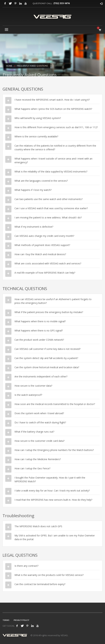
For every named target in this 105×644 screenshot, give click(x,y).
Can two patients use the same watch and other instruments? (48, 199)
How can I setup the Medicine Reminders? (38, 459)
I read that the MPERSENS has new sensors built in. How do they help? (53, 500)
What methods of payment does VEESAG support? (42, 245)
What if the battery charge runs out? (34, 432)
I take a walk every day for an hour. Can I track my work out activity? (52, 491)
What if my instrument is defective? (34, 227)
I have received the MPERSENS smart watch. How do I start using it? (52, 100)
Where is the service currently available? (36, 136)
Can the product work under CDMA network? (39, 340)
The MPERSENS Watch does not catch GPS (38, 526)
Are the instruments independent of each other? (41, 376)
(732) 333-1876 (62, 3)
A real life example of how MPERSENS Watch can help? (45, 273)
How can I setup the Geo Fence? (32, 468)
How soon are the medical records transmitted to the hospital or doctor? (55, 404)
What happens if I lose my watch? (33, 190)
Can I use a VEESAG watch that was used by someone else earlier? (51, 208)
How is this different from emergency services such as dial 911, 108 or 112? (56, 127)
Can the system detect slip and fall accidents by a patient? (46, 358)
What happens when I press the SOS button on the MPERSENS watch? (53, 109)
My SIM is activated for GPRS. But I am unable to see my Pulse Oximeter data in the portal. (55, 537)
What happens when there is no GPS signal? (39, 331)
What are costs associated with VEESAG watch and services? (48, 263)
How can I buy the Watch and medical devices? (40, 254)
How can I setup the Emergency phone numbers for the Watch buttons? (54, 450)
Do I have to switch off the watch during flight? (40, 422)
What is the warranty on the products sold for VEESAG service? (49, 575)
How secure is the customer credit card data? (39, 441)
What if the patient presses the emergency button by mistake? (49, 312)
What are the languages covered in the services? (41, 181)
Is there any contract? (26, 566)
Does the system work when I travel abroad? (39, 413)
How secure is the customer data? (33, 386)
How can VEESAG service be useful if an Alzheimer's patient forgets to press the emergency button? (53, 301)
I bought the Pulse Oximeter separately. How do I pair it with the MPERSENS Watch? (50, 479)
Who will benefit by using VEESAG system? (38, 118)
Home (9, 66)
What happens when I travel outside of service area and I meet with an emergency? (53, 160)
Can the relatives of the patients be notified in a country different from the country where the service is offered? (55, 148)
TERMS (6, 620)
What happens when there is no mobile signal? (40, 321)
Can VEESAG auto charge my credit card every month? (44, 236)
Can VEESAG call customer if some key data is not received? (47, 349)
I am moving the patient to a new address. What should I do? (48, 217)
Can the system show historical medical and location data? (47, 367)
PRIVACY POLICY (21, 620)
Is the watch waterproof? (28, 395)
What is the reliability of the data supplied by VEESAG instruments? (51, 172)
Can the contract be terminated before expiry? (40, 584)
